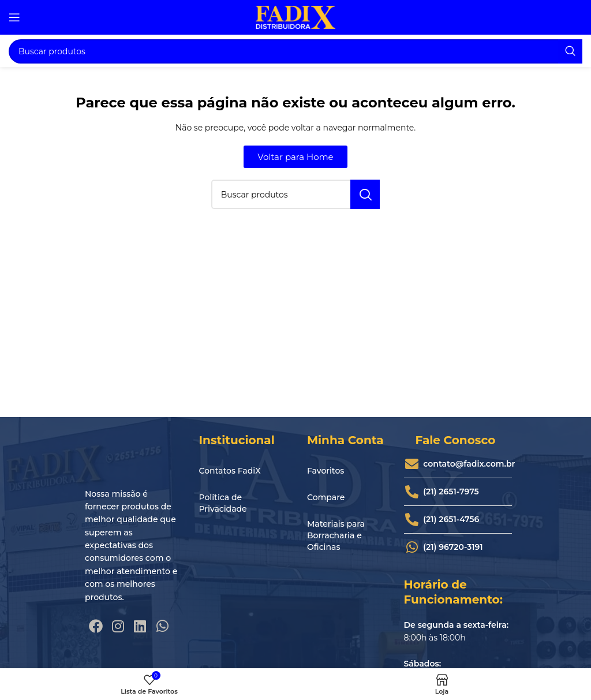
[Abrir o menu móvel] (14, 17)
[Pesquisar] (295, 51)
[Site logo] (295, 17)
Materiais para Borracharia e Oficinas (336, 535)
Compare (326, 497)
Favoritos (326, 471)
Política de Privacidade (223, 503)
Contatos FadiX (230, 471)
